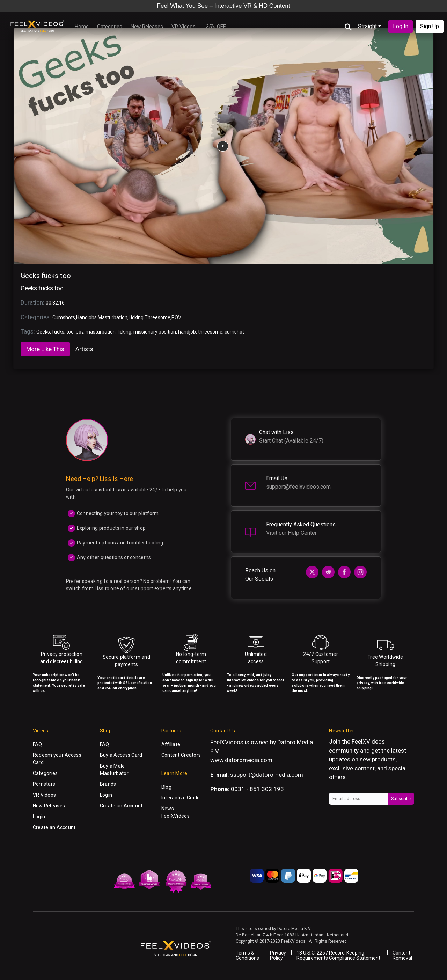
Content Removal (402, 955)
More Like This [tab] (45, 349)
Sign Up (430, 26)
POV (176, 317)
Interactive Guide (181, 798)
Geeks (43, 332)
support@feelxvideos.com (298, 487)
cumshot (234, 332)
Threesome (157, 317)
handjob (187, 332)
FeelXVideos (368, 741)
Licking (136, 317)
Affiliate (171, 744)
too (70, 332)
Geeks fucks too (46, 276)
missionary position (155, 332)
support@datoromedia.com (267, 775)
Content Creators (181, 755)
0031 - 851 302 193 (257, 789)
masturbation (101, 332)
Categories (110, 27)
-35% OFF (215, 27)
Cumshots (64, 317)
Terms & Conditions (247, 955)
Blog (166, 787)
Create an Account (54, 827)
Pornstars (44, 784)
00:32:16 (55, 303)
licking (124, 332)
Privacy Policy (278, 955)
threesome (210, 332)
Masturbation (113, 317)
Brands (108, 784)
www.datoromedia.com (241, 760)
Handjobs (86, 317)
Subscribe (401, 799)
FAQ (38, 744)
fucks (58, 332)
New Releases (147, 27)
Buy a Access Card (121, 755)
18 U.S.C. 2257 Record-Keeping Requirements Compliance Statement (338, 955)
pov (80, 332)
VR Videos (184, 27)
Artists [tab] (84, 349)
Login (39, 817)
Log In (401, 26)
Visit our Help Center (291, 533)
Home (82, 27)
